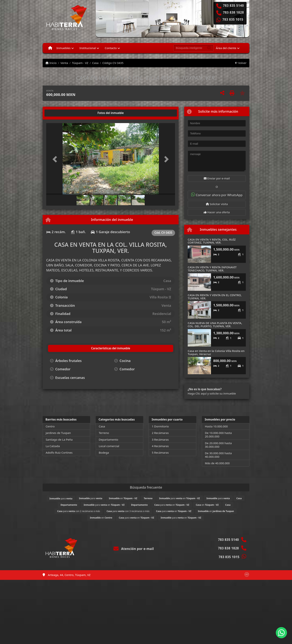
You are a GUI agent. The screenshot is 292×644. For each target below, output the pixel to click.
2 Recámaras (160, 433)
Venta (64, 63)
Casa (95, 63)
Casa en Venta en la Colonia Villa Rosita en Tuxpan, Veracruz (216, 352)
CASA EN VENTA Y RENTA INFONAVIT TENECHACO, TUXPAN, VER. (212, 269)
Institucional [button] (88, 48)
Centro (50, 426)
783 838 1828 (233, 12)
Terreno (104, 433)
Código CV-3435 (113, 63)
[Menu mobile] (50, 48)
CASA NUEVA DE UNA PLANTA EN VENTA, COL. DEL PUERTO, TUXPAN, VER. (215, 325)
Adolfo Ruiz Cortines (59, 453)
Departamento (108, 439)
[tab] (60, 113)
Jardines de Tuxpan (58, 433)
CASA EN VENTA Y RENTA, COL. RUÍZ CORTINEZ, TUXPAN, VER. (212, 241)
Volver (241, 63)
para (61, 499)
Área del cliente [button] (226, 48)
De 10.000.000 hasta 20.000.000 (218, 435)
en (123, 498)
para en (179, 498)
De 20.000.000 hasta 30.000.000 (218, 445)
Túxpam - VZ (80, 63)
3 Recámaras (160, 439)
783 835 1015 (233, 20)
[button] (56, 159)
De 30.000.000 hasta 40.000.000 (218, 455)
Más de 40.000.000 (217, 463)
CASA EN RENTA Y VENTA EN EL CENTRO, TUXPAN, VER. (215, 297)
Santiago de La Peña (59, 439)
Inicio (51, 63)
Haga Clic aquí (197, 393)
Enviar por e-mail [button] (217, 178)
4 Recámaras (160, 446)
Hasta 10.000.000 (216, 426)
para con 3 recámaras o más (128, 511)
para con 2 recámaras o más (79, 511)
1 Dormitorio (160, 426)
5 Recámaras (160, 453)
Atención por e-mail (134, 549)
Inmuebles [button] (64, 48)
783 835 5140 (233, 6)
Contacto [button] (111, 48)
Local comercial (109, 446)
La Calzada (53, 446)
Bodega (104, 453)
